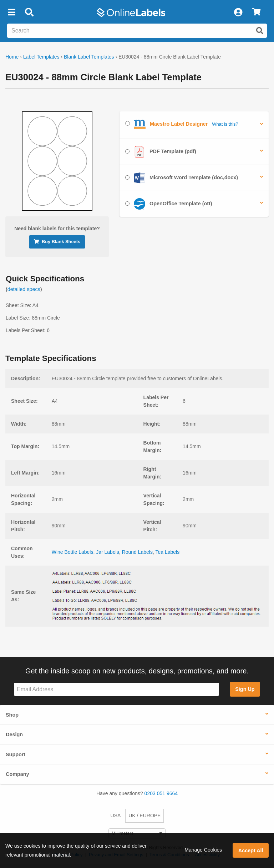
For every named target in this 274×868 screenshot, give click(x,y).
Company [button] (17, 774)
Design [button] (14, 734)
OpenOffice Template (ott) (169, 204)
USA (116, 816)
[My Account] (238, 12)
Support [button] (16, 754)
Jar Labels (108, 552)
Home (12, 57)
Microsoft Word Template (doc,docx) (182, 178)
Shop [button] (12, 715)
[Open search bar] (29, 12)
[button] (11, 12)
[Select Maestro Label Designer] (128, 123)
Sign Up (245, 689)
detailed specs (24, 289)
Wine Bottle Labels (73, 552)
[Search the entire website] (137, 31)
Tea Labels (168, 552)
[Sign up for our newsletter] (116, 689)
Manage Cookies (203, 850)
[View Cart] (256, 12)
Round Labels (137, 552)
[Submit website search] (260, 31)
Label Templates (41, 57)
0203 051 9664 (161, 793)
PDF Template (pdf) (161, 152)
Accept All (251, 851)
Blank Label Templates (89, 57)
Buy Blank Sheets (57, 242)
